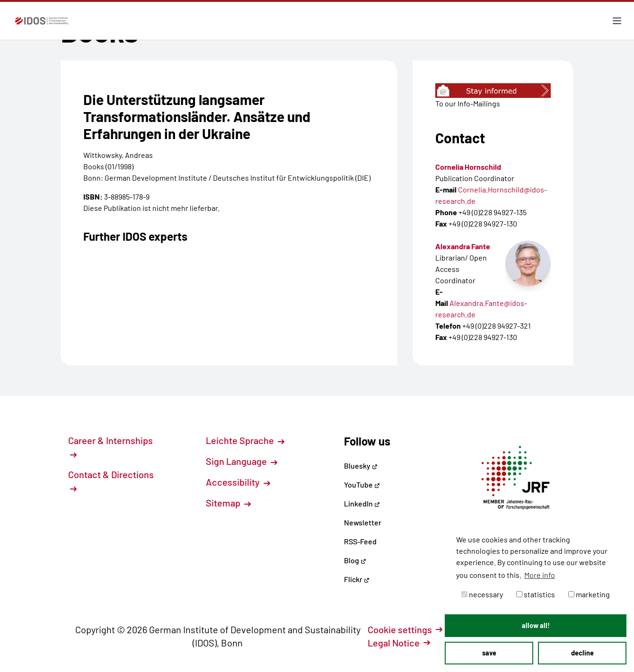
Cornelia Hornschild (468, 167)
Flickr (357, 579)
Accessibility (238, 482)
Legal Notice (399, 643)
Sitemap (228, 503)
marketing (589, 594)
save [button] (489, 653)
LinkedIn (362, 503)
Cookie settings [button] (405, 629)
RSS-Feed (360, 541)
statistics (536, 594)
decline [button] (582, 653)
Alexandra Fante (463, 246)
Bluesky (361, 466)
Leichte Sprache (245, 440)
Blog (355, 560)
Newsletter (363, 522)
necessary (482, 594)
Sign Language (242, 461)
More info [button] (540, 575)
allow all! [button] (536, 625)
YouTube (362, 484)
